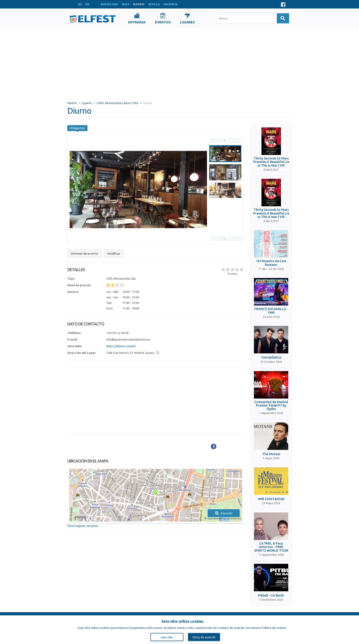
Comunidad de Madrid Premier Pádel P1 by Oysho (271, 406)
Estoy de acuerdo (204, 637)
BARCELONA (109, 4)
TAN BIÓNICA (271, 358)
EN (87, 4)
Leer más (167, 637)
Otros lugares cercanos (83, 526)
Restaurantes (114, 103)
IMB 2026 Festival (271, 499)
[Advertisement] (179, 63)
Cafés (100, 103)
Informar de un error (85, 253)
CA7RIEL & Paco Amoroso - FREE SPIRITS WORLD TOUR (271, 547)
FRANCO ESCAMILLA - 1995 (271, 311)
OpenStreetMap (217, 518)
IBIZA (125, 4)
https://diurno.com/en (121, 346)
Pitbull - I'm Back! (271, 596)
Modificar (114, 253)
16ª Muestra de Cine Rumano (271, 263)
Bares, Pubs (131, 103)
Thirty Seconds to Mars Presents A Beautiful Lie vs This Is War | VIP (271, 162)
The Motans (271, 454)
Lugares (87, 103)
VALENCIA (171, 4)
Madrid (72, 103)
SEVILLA (154, 4)
